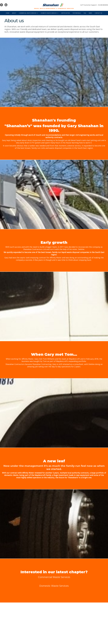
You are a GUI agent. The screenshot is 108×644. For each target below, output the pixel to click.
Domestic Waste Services (54, 586)
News (90, 13)
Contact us (98, 13)
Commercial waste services (28, 13)
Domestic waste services (50, 13)
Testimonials (77, 13)
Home (8, 13)
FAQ (85, 13)
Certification (65, 13)
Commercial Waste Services (54, 577)
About (14, 13)
